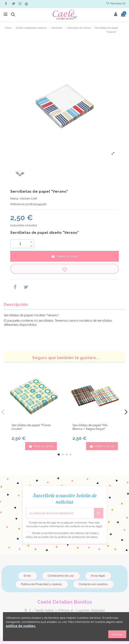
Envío (27, 576)
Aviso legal (98, 576)
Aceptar (117, 634)
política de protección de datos (78, 537)
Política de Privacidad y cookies (41, 584)
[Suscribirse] (99, 513)
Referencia (17, 204)
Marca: (15, 199)
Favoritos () (116, 4)
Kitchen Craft (28, 199)
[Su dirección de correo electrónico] (60, 513)
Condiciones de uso (61, 576)
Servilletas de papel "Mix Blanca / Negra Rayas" (90, 427)
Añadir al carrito (64, 256)
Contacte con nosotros (93, 584)
